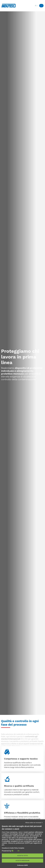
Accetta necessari (22, 861)
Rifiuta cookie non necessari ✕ (34, 823)
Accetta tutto (23, 856)
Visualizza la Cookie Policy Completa (13, 848)
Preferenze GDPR (23, 865)
